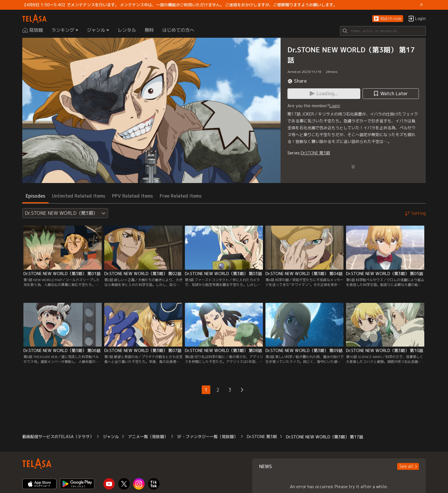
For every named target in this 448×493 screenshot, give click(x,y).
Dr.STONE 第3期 (315, 153)
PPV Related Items (132, 196)
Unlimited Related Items (79, 196)
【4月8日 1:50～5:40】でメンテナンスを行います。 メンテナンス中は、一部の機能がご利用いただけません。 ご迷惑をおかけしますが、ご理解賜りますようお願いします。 (180, 5)
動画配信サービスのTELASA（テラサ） (58, 437)
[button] (388, 19)
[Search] (383, 31)
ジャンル (111, 437)
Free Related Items (181, 196)
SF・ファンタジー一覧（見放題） (207, 437)
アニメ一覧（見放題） (148, 437)
